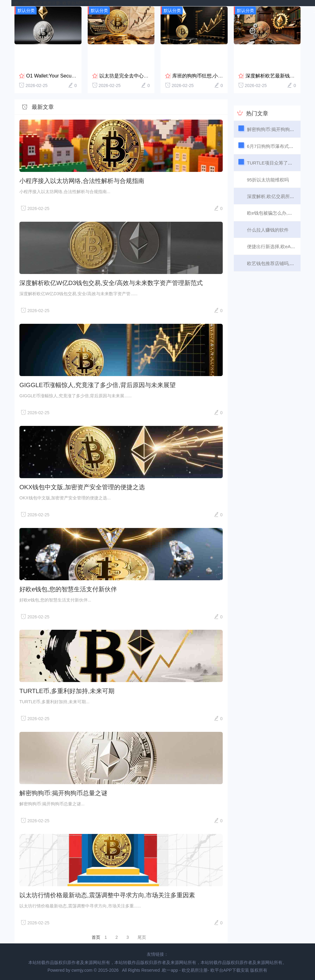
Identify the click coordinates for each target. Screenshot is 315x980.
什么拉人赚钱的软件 (268, 230)
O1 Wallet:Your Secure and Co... (62, 75)
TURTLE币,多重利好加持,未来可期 (67, 691)
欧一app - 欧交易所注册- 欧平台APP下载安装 (58, 3)
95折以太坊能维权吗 (268, 179)
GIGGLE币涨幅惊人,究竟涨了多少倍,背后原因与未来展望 (98, 385)
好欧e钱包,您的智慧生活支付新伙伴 (68, 589)
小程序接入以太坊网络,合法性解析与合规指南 (82, 181)
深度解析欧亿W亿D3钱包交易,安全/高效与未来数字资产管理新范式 (111, 283)
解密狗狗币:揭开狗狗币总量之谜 (63, 793)
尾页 (142, 937)
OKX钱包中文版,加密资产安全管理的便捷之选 (82, 487)
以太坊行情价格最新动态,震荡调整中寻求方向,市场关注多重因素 (107, 895)
